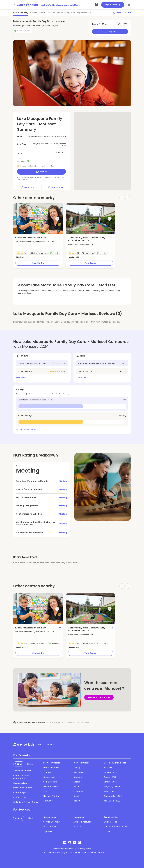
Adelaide (78, 782)
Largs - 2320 (109, 791)
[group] (38, 219)
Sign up (19, 764)
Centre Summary (21, 13)
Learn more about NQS (26, 429)
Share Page (27, 187)
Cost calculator (21, 783)
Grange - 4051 (110, 772)
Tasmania (48, 801)
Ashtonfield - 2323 (112, 768)
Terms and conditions (63, 849)
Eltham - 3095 (110, 782)
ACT (45, 791)
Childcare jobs (110, 822)
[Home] (15, 722)
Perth (76, 787)
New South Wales (27, 722)
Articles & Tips (20, 797)
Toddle (107, 831)
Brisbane (78, 777)
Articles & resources (83, 822)
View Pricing (81, 378)
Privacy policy (85, 849)
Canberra (78, 791)
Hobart (77, 801)
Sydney (77, 768)
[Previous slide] (19, 219)
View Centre (38, 263)
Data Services (50, 827)
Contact (51, 744)
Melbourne (79, 772)
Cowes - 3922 (110, 777)
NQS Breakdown (84, 13)
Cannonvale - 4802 (113, 796)
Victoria (47, 772)
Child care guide (21, 793)
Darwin (77, 796)
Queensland (49, 777)
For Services (22, 810)
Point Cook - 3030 (112, 801)
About (41, 744)
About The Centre (47, 13)
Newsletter (79, 827)
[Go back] (15, 5)
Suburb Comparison (66, 13)
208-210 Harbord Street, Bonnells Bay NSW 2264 (35, 242)
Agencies (48, 831)
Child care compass (23, 788)
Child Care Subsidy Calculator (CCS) (22, 777)
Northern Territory (52, 796)
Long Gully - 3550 (112, 787)
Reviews (34, 13)
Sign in (30, 764)
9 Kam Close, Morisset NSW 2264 (81, 245)
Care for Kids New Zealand (116, 827)
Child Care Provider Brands (26, 802)
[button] (25, 231)
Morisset (42, 722)
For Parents (22, 755)
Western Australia (52, 787)
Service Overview (51, 822)
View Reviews (22, 378)
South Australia (50, 782)
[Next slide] (57, 219)
